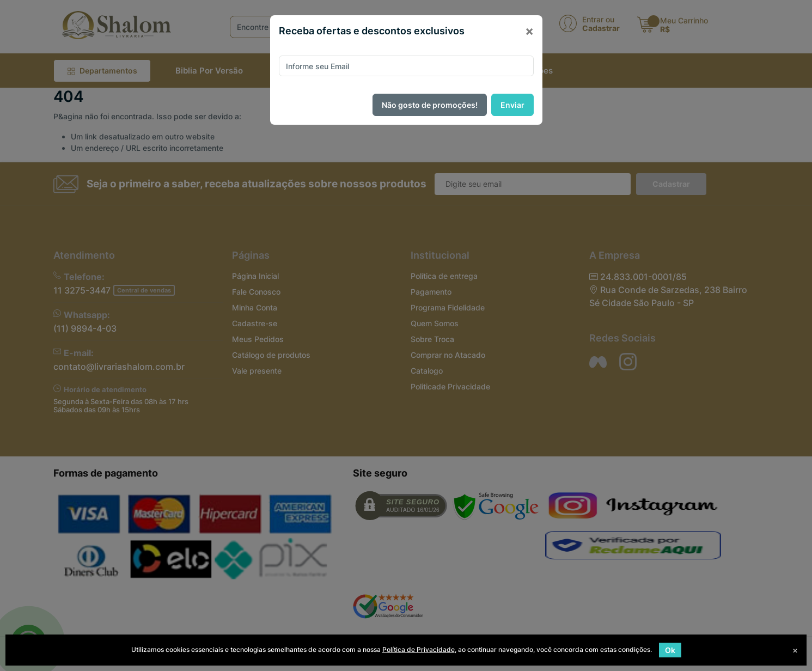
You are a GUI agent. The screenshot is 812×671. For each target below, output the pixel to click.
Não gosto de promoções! (430, 105)
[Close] (529, 31)
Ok (670, 650)
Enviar (512, 105)
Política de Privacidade (419, 649)
